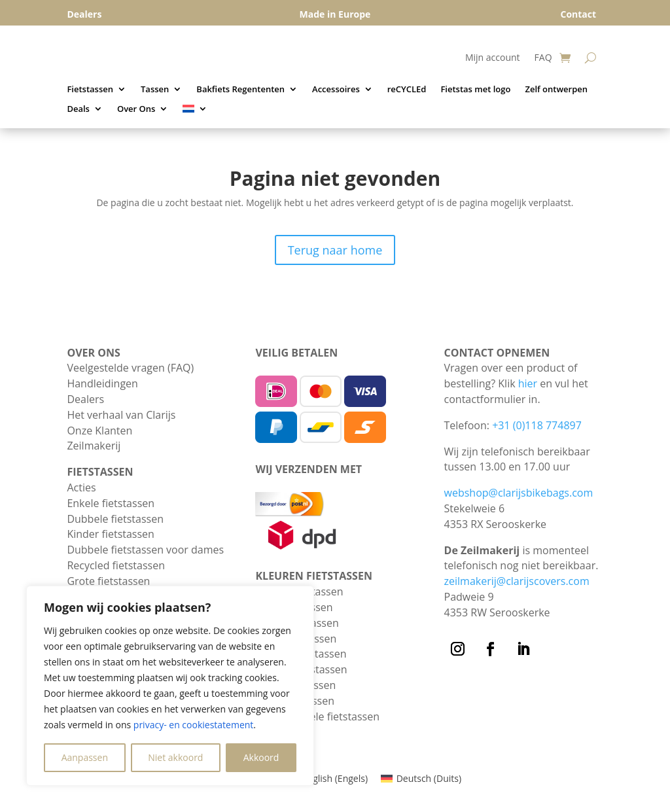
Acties (81, 487)
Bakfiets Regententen (240, 90)
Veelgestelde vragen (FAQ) (130, 368)
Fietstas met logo (475, 90)
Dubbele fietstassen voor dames (145, 550)
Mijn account (493, 58)
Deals (78, 109)
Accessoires (336, 90)
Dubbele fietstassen (115, 519)
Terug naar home (335, 250)
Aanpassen (85, 757)
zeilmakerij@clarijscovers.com (517, 581)
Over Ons (136, 109)
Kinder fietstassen (111, 534)
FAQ (543, 58)
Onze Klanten (99, 431)
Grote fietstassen (108, 581)
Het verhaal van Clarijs (121, 415)
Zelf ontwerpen (556, 90)
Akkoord (261, 757)
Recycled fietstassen (116, 565)
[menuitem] (195, 111)
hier (528, 383)
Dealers (85, 399)
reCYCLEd (407, 90)
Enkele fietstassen (111, 503)
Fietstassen (90, 90)
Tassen (155, 90)
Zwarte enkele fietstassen (317, 716)
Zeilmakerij (94, 446)
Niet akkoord (175, 757)
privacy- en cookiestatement (194, 725)
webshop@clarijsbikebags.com (519, 493)
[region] (170, 686)
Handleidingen (102, 383)
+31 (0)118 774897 (537, 425)
